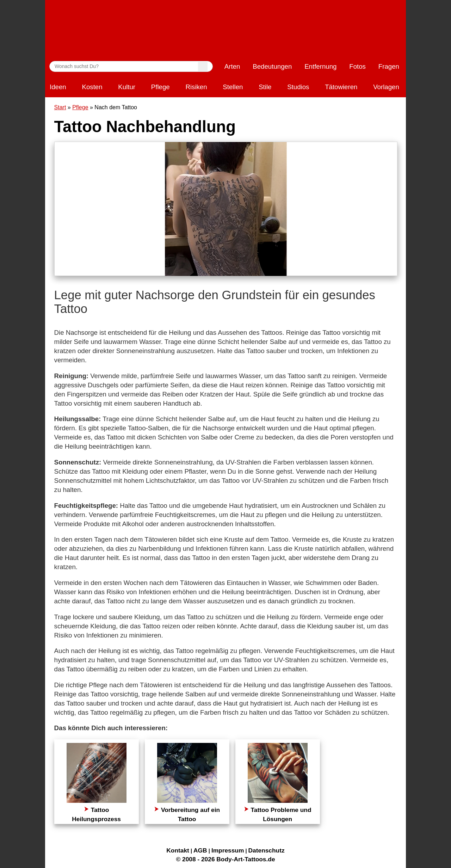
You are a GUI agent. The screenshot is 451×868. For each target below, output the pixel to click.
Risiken (196, 87)
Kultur (127, 87)
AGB (200, 850)
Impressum (228, 850)
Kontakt (178, 850)
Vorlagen (386, 87)
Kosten (92, 87)
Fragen (389, 66)
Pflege (160, 87)
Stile (265, 87)
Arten (232, 66)
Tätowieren (341, 87)
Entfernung (320, 66)
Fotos (357, 66)
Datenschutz (267, 850)
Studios (298, 87)
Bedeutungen (272, 66)
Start (60, 107)
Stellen (233, 87)
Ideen (58, 87)
